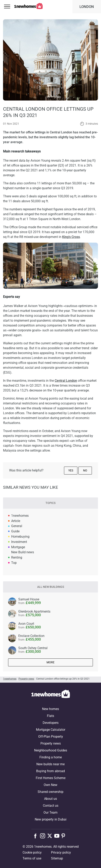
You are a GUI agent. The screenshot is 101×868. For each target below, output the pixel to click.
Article (16, 521)
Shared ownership (50, 792)
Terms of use (32, 858)
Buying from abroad (50, 771)
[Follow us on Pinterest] (65, 836)
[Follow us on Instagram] (44, 836)
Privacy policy (61, 852)
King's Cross (71, 237)
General (17, 526)
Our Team (50, 812)
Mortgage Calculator (51, 730)
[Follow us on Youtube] (58, 836)
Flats (50, 716)
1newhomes (20, 516)
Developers (51, 723)
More (50, 662)
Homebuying (20, 537)
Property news (51, 743)
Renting (17, 557)
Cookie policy (32, 852)
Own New (50, 785)
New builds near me (50, 764)
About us (50, 799)
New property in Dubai (51, 819)
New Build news (23, 552)
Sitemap (57, 858)
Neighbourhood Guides (51, 750)
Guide (15, 531)
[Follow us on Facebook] (36, 836)
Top (14, 563)
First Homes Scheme (51, 778)
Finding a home (51, 757)
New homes (50, 709)
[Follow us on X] (51, 836)
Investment (19, 542)
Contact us (51, 806)
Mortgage (18, 547)
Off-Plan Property (51, 737)
